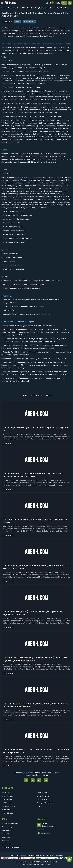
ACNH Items (6, 810)
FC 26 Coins (6, 803)
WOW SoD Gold (8, 796)
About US (5, 834)
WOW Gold (6, 793)
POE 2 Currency (43, 806)
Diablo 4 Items (42, 799)
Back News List (36, 395)
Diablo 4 (18, 22)
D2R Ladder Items (8, 806)
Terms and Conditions (10, 824)
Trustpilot (41, 829)
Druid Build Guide (30, 22)
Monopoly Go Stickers (45, 803)
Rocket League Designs (11, 847)
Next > (49, 395)
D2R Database (7, 844)
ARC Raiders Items (9, 813)
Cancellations (7, 830)
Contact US (6, 837)
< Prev (24, 395)
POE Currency (7, 799)
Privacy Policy (7, 827)
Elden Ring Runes (43, 793)
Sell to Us (5, 841)
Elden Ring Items (43, 796)
